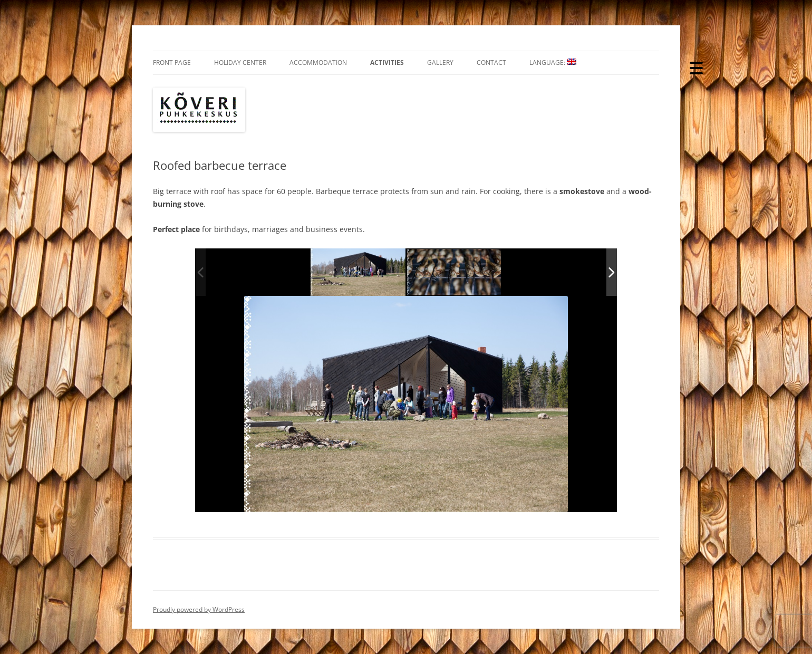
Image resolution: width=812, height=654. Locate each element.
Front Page (172, 62)
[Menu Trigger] (696, 67)
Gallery (440, 62)
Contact (491, 62)
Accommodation (318, 62)
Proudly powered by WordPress (199, 609)
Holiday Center (240, 62)
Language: (553, 62)
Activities (387, 62)
